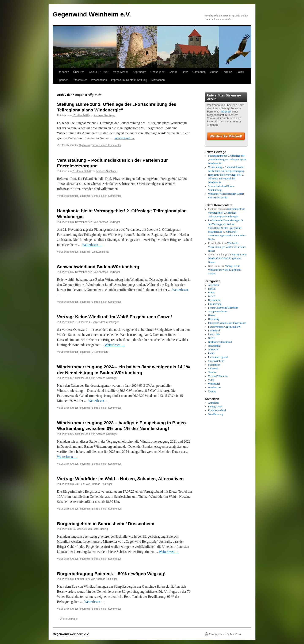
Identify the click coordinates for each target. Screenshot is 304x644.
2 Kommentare (100, 352)
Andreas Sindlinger (105, 115)
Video (211, 380)
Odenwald (213, 350)
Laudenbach (214, 331)
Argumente (140, 72)
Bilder (211, 293)
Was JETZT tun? (99, 72)
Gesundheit (157, 72)
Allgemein (84, 145)
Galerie (173, 72)
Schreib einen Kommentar (107, 145)
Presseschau (99, 80)
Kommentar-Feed (217, 410)
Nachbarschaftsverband (220, 342)
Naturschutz (214, 346)
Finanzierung (215, 304)
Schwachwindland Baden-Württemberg (98, 267)
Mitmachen (158, 80)
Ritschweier (80, 80)
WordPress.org (216, 414)
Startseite (63, 72)
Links (185, 72)
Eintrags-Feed (215, 407)
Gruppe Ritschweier (218, 312)
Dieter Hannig (100, 529)
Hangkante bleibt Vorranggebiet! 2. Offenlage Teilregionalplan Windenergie (226, 179)
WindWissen (121, 72)
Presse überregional (218, 357)
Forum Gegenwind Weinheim (223, 308)
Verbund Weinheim (218, 376)
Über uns (79, 72)
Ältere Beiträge (67, 619)
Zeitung (212, 391)
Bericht (212, 289)
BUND (212, 296)
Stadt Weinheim (216, 361)
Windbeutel (214, 384)
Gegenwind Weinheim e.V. (92, 14)
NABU (212, 338)
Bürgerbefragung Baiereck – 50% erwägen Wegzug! (111, 574)
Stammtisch (214, 365)
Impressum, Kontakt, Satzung (129, 80)
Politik (240, 72)
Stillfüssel (213, 369)
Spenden (63, 80)
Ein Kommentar (101, 252)
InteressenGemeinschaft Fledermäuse (227, 323)
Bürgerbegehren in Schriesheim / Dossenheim (106, 524)
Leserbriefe (214, 334)
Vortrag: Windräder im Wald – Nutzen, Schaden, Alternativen (120, 479)
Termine (227, 72)
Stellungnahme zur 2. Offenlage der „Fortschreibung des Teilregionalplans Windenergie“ (227, 160)
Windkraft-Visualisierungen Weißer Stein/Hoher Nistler (227, 236)
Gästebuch (199, 72)
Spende (226, 112)
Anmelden (213, 403)
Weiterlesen (125, 138)
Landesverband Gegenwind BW (224, 327)
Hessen (212, 315)
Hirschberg (214, 319)
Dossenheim (214, 300)
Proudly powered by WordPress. (225, 634)
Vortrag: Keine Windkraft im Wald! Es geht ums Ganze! (115, 317)
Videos (214, 72)
